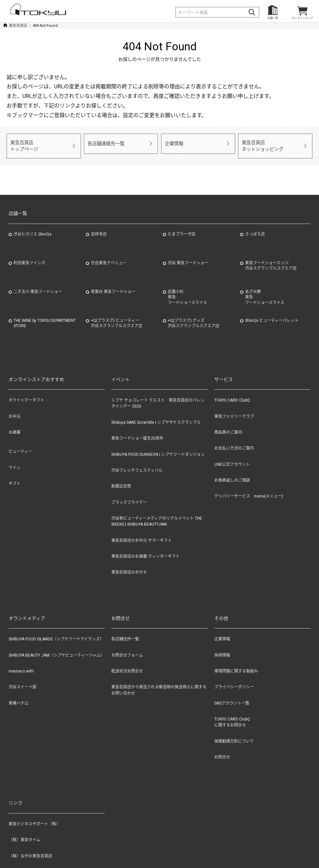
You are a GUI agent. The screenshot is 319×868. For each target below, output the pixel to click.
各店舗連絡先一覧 (105, 143)
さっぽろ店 (255, 229)
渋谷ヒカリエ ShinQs (33, 229)
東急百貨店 (18, 26)
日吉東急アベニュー (109, 257)
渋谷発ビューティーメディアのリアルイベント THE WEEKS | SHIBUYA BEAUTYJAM (157, 516)
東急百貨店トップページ (23, 143)
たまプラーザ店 (182, 229)
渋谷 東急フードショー (188, 257)
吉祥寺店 (99, 229)
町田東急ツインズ (29, 257)
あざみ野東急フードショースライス (265, 292)
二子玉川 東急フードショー (38, 286)
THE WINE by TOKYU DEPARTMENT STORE (45, 318)
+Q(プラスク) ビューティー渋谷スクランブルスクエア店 (117, 318)
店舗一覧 (273, 18)
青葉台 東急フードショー (113, 286)
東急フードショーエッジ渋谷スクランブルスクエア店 (271, 260)
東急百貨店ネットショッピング (261, 143)
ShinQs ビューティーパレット (272, 315)
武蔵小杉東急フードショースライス (187, 292)
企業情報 (173, 143)
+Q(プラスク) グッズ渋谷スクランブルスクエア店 (194, 318)
